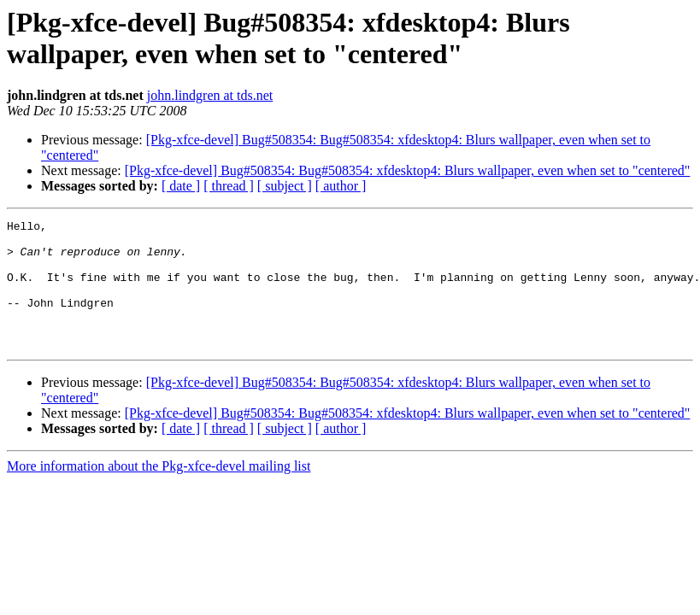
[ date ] (181, 186)
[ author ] (341, 186)
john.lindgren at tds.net (210, 95)
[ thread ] (229, 186)
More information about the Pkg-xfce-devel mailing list (159, 492)
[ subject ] (285, 186)
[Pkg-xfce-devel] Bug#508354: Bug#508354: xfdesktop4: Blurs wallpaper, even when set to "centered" (408, 170)
